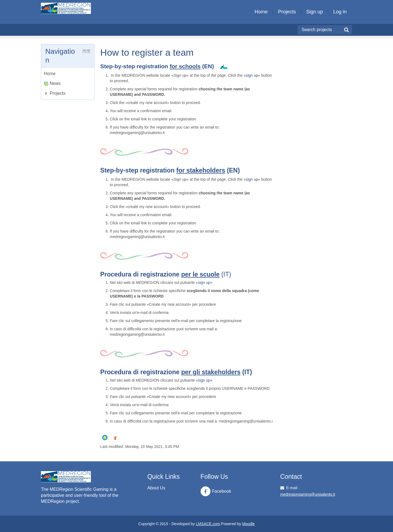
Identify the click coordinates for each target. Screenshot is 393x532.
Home (261, 12)
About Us (156, 488)
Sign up (315, 12)
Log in (340, 12)
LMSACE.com (208, 524)
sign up (252, 75)
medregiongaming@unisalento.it (308, 494)
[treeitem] (68, 74)
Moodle (248, 524)
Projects (287, 12)
